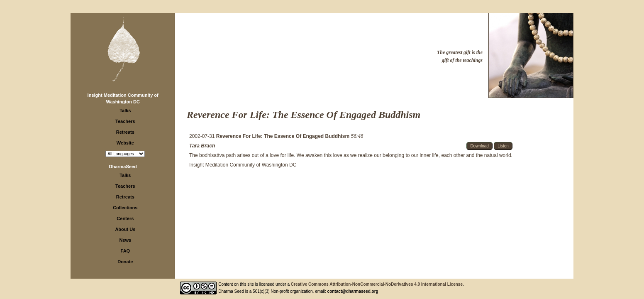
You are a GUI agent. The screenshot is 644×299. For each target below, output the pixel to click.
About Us (125, 229)
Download (479, 146)
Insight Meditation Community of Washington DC (243, 165)
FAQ (126, 251)
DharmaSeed (123, 167)
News (125, 240)
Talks (125, 110)
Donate (125, 262)
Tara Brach (202, 146)
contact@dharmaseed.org (353, 291)
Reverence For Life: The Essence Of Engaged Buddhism (284, 136)
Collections (125, 208)
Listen (503, 146)
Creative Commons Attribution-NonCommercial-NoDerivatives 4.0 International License (377, 284)
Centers (125, 218)
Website (125, 143)
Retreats (125, 132)
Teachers (125, 121)
